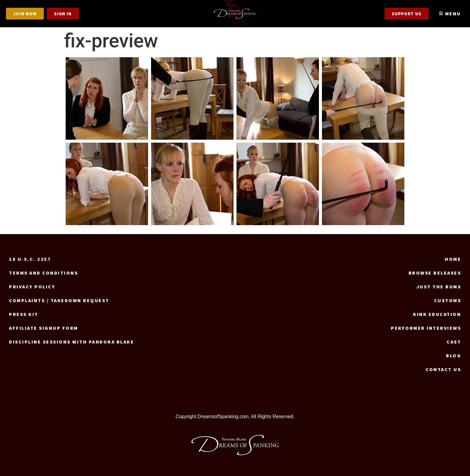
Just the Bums (439, 287)
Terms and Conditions (43, 273)
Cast (454, 342)
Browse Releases (435, 273)
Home (453, 259)
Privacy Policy (32, 287)
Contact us (443, 369)
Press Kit (24, 314)
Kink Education (437, 314)
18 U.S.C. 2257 (30, 259)
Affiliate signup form (44, 328)
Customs (448, 300)
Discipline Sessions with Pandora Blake (71, 342)
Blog (454, 356)
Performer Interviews (426, 328)
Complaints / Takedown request (59, 300)
